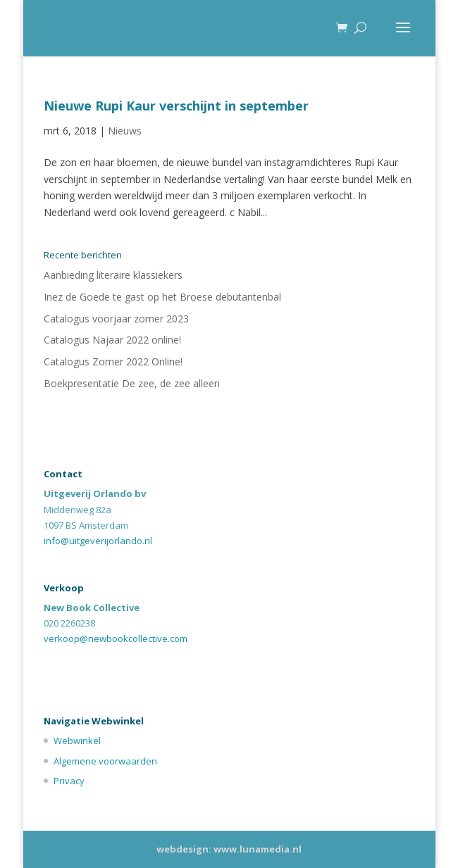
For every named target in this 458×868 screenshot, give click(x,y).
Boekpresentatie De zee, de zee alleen (132, 383)
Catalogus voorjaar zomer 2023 (116, 319)
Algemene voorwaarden (105, 761)
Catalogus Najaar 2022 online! (112, 340)
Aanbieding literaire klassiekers (113, 275)
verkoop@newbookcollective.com (116, 639)
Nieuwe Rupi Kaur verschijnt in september (176, 106)
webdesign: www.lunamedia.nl (229, 849)
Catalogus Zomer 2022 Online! (113, 361)
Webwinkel (77, 741)
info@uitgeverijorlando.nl (98, 541)
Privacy (69, 781)
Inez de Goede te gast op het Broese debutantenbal (162, 297)
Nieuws (125, 131)
